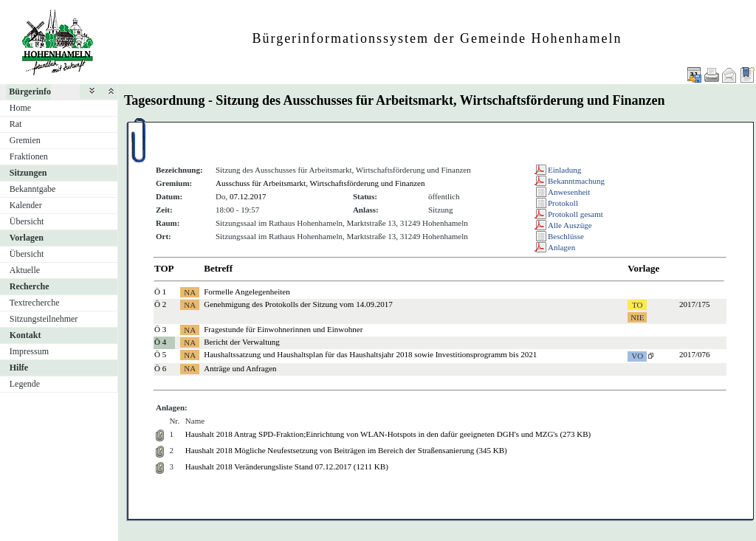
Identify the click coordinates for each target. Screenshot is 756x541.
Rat (16, 124)
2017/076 (695, 354)
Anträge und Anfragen (240, 368)
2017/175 (695, 304)
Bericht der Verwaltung (241, 342)
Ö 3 (160, 329)
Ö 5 (160, 354)
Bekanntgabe (33, 189)
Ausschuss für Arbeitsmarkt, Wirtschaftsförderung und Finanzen (320, 183)
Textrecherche (35, 303)
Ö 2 (160, 304)
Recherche (30, 286)
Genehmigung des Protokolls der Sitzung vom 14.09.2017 (298, 304)
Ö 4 (160, 342)
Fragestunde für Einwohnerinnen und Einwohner (283, 329)
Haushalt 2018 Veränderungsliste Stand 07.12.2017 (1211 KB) (287, 466)
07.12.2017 (248, 196)
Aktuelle (25, 270)
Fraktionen (29, 156)
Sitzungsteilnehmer (44, 319)
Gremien (25, 140)
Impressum (29, 351)
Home (20, 108)
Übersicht (27, 221)
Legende (25, 384)
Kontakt (25, 335)
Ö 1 (160, 292)
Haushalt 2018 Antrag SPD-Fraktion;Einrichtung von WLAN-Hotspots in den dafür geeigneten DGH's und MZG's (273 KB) (388, 434)
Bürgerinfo (30, 92)
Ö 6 (160, 368)
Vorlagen (27, 238)
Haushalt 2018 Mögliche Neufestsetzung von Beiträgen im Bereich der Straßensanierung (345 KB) (346, 450)
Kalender (26, 205)
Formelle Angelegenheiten (247, 292)
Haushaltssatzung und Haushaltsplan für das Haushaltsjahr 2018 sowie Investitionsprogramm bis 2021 (370, 354)
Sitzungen (28, 173)
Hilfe (19, 368)
